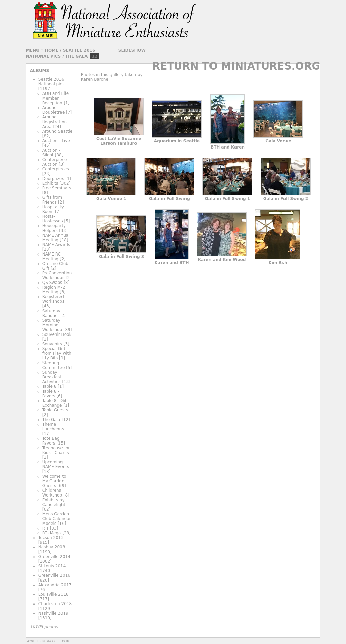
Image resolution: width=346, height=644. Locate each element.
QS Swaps (52, 283)
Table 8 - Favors (51, 394)
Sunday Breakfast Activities (52, 377)
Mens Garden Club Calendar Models (57, 519)
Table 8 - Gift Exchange (55, 403)
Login (65, 641)
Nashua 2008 (52, 547)
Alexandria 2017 (55, 585)
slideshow (132, 50)
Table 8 (49, 386)
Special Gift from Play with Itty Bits (57, 353)
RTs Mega (52, 533)
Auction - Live (56, 141)
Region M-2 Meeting (54, 290)
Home (52, 50)
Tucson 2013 (51, 538)
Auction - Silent (51, 153)
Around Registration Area (54, 122)
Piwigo (51, 641)
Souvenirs (52, 344)
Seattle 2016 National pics (51, 82)
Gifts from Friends (52, 200)
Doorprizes (53, 179)
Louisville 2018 (53, 594)
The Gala (77, 56)
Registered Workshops (53, 299)
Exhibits (50, 183)
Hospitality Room (53, 209)
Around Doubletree (54, 110)
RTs (45, 528)
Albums (40, 71)
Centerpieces (56, 169)
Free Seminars (57, 188)
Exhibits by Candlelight (54, 502)
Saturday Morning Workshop (52, 325)
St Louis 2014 (52, 566)
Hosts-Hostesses (53, 219)
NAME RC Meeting (52, 257)
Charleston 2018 (55, 604)
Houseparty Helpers (54, 228)
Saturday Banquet (51, 313)
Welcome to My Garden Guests (54, 481)
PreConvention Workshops (57, 275)
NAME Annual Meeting (56, 238)
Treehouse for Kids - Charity (56, 450)
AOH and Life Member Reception (55, 98)
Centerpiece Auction (55, 162)
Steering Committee (54, 365)
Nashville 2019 (53, 613)
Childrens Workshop (52, 493)
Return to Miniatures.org (236, 66)
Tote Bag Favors (51, 441)
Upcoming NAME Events (56, 464)
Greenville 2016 (54, 575)
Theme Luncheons (53, 427)
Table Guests (55, 410)
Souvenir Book (57, 334)
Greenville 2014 (54, 557)
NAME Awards (56, 245)
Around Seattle (57, 131)
